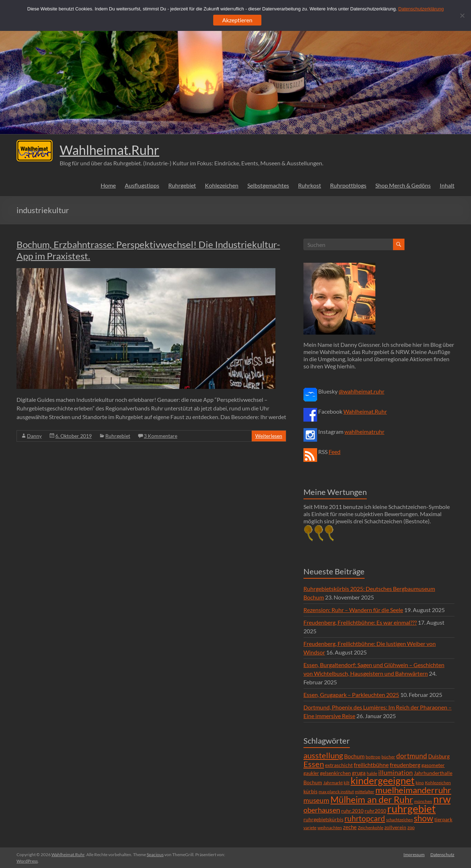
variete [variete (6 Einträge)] (310, 828)
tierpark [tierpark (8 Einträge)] (443, 819)
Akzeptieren (237, 20)
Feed (335, 452)
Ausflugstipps (142, 185)
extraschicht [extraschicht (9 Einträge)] (339, 765)
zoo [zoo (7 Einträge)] (411, 827)
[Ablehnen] (462, 15)
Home (108, 185)
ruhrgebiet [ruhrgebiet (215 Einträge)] (411, 809)
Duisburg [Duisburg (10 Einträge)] (439, 756)
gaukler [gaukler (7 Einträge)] (311, 773)
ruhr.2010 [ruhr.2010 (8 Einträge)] (352, 811)
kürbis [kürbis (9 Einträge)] (310, 791)
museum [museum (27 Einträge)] (316, 800)
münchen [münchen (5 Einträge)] (423, 801)
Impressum (414, 855)
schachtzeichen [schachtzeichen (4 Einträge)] (399, 820)
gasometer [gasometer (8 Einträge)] (433, 765)
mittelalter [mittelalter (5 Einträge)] (365, 792)
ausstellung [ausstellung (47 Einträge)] (323, 755)
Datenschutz (442, 855)
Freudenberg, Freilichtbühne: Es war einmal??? (360, 622)
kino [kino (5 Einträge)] (420, 783)
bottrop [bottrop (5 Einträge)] (373, 757)
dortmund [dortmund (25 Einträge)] (412, 756)
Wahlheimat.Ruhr (109, 150)
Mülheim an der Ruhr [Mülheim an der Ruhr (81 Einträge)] (372, 800)
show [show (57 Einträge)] (424, 818)
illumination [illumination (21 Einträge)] (395, 772)
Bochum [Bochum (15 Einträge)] (354, 756)
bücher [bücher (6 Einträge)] (388, 757)
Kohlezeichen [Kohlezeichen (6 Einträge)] (438, 783)
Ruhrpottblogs (348, 185)
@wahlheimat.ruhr (362, 391)
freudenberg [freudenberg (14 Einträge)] (405, 765)
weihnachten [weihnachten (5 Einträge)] (330, 828)
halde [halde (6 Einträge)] (372, 773)
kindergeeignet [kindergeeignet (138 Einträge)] (383, 780)
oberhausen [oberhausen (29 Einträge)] (322, 810)
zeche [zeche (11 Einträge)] (350, 827)
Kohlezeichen (222, 185)
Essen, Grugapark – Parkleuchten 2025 (351, 695)
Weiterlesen (269, 436)
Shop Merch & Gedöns (403, 185)
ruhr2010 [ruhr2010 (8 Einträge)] (375, 811)
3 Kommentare (161, 436)
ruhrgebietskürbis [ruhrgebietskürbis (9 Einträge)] (323, 819)
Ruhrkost (310, 185)
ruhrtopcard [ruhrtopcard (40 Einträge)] (365, 818)
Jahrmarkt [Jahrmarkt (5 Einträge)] (333, 783)
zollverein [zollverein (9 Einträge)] (395, 827)
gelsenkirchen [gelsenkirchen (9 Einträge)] (335, 773)
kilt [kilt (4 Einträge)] (347, 783)
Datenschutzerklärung (421, 9)
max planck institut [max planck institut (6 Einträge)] (336, 792)
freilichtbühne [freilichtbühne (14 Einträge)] (371, 765)
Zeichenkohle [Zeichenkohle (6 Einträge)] (371, 828)
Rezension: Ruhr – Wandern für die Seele (353, 610)
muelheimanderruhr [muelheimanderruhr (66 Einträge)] (413, 790)
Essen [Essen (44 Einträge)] (314, 764)
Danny (34, 436)
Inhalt (447, 185)
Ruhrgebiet (182, 185)
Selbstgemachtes (268, 185)
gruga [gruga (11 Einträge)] (359, 773)
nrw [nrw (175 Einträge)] (442, 799)
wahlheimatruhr (364, 431)
